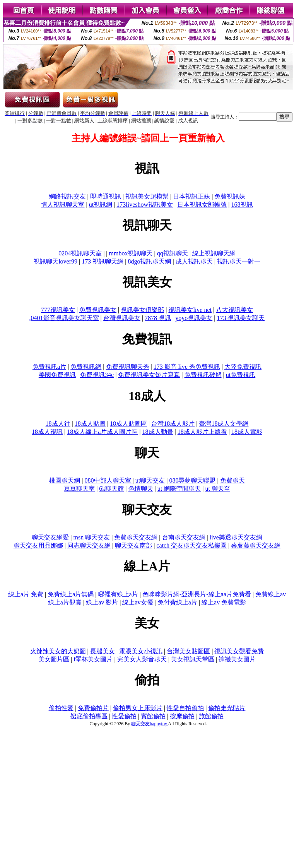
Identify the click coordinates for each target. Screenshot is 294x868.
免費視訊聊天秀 (128, 367)
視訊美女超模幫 (147, 196)
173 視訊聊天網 (103, 261)
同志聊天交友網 (89, 545)
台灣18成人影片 (173, 424)
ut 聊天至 (217, 489)
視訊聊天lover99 (56, 261)
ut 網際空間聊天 (179, 489)
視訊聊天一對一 (239, 261)
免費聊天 (232, 480)
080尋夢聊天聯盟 (192, 480)
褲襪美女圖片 (237, 659)
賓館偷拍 (153, 716)
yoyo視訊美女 (194, 318)
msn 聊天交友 (91, 537)
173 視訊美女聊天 (241, 318)
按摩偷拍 (182, 716)
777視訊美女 (58, 310)
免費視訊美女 (98, 310)
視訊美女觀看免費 (239, 651)
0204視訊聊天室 (80, 253)
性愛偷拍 (124, 716)
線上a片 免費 (26, 594)
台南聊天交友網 (184, 537)
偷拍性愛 (61, 708)
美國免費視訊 (57, 375)
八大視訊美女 (234, 310)
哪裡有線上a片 (118, 594)
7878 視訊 (158, 318)
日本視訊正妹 (191, 196)
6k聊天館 (111, 489)
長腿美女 (103, 651)
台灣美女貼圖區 (188, 651)
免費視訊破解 (203, 375)
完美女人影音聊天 (142, 659)
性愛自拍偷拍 (185, 708)
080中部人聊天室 (109, 480)
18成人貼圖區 (128, 424)
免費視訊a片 (49, 367)
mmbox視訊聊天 (131, 253)
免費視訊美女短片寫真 (149, 375)
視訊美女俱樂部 (142, 310)
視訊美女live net (190, 310)
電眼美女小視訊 (141, 651)
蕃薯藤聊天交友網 (256, 545)
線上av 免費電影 (224, 602)
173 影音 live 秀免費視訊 (187, 367)
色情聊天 (141, 489)
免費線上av (271, 594)
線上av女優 (138, 602)
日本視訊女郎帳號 (202, 205)
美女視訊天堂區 (193, 659)
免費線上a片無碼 (71, 594)
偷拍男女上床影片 (138, 708)
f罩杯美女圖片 (93, 659)
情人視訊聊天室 (63, 205)
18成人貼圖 (90, 424)
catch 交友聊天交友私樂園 (191, 545)
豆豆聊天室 (79, 489)
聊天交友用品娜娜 (38, 545)
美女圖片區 (54, 659)
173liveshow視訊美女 (145, 205)
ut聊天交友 (150, 480)
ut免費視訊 (241, 375)
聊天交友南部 (133, 545)
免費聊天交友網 (136, 537)
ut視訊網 (101, 205)
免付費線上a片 (177, 602)
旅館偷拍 (211, 716)
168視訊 (242, 205)
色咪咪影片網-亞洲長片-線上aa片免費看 (197, 594)
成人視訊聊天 (194, 261)
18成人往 (58, 424)
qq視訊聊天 (173, 253)
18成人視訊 (47, 432)
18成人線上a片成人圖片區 (102, 432)
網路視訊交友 (67, 196)
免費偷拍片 (93, 708)
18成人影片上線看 (202, 432)
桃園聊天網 (65, 480)
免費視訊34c (97, 375)
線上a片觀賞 (65, 602)
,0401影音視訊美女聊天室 (64, 318)
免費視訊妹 (230, 196)
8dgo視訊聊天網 (149, 261)
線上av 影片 (102, 602)
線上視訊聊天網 (214, 253)
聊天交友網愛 (50, 537)
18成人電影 (247, 432)
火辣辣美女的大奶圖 (58, 651)
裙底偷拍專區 (89, 716)
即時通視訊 (106, 196)
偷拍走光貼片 (227, 708)
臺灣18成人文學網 (224, 424)
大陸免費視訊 (243, 367)
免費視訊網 (86, 367)
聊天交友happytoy (150, 724)
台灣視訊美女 (122, 318)
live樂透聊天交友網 (236, 537)
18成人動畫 (158, 432)
